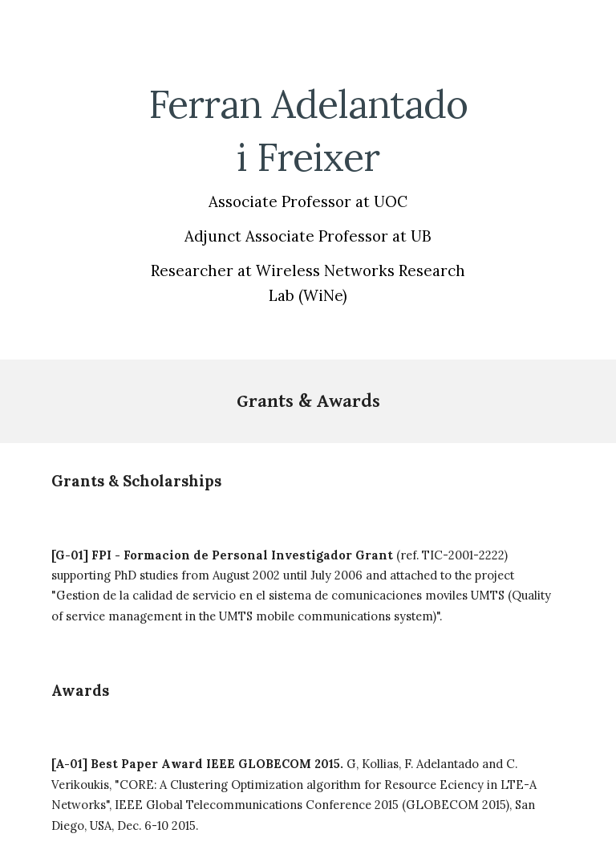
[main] (308, 191)
